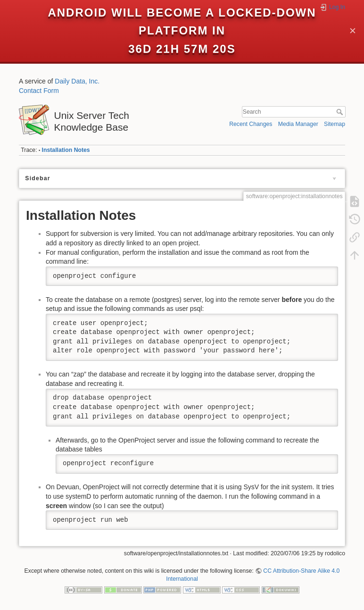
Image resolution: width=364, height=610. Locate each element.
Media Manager (298, 124)
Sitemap (335, 124)
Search (341, 112)
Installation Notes (66, 150)
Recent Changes (251, 124)
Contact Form (39, 91)
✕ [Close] (353, 31)
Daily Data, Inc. (77, 81)
